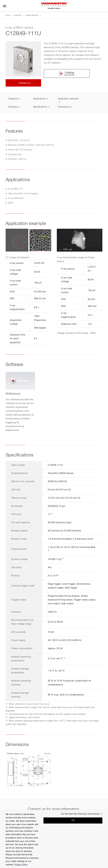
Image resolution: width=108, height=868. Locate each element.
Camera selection (32, 15)
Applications (40, 99)
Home (8, 15)
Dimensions (64, 107)
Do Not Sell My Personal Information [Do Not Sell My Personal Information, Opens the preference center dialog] (81, 814)
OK (73, 820)
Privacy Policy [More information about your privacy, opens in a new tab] (21, 865)
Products (18, 15)
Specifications (40, 107)
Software (13, 107)
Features (13, 99)
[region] (54, 839)
